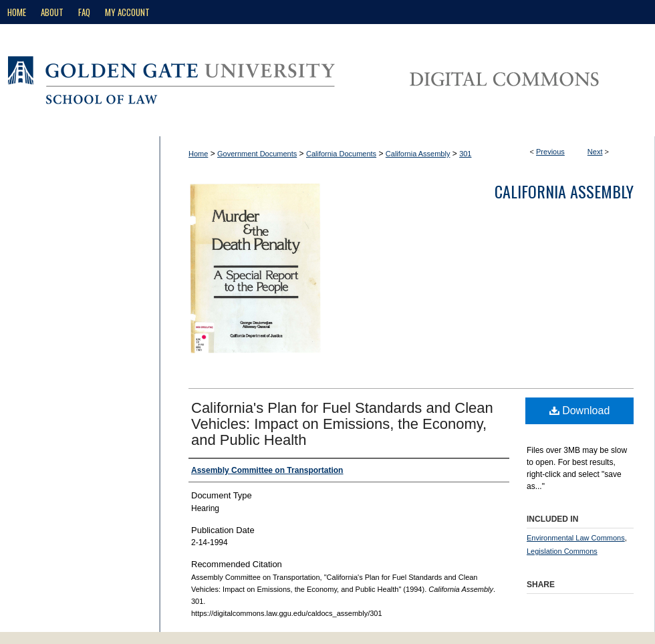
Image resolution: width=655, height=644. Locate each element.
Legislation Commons (562, 551)
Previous (550, 152)
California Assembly (418, 154)
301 (465, 154)
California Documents (341, 154)
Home (198, 154)
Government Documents (257, 154)
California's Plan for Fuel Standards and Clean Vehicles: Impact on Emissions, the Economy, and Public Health (342, 424)
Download (580, 411)
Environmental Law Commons (576, 538)
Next (595, 152)
